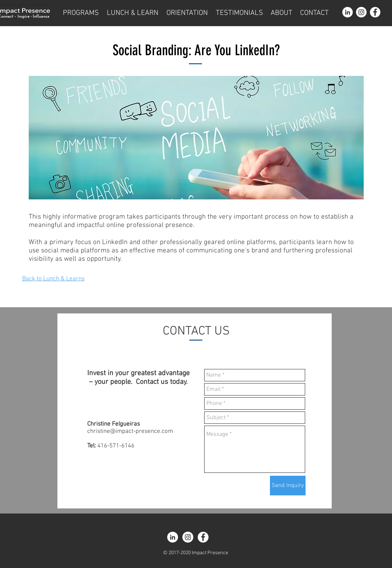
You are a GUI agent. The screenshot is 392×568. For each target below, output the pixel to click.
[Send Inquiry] (288, 486)
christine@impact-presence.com (130, 431)
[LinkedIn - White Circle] (347, 12)
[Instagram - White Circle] (361, 12)
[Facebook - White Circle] (375, 12)
